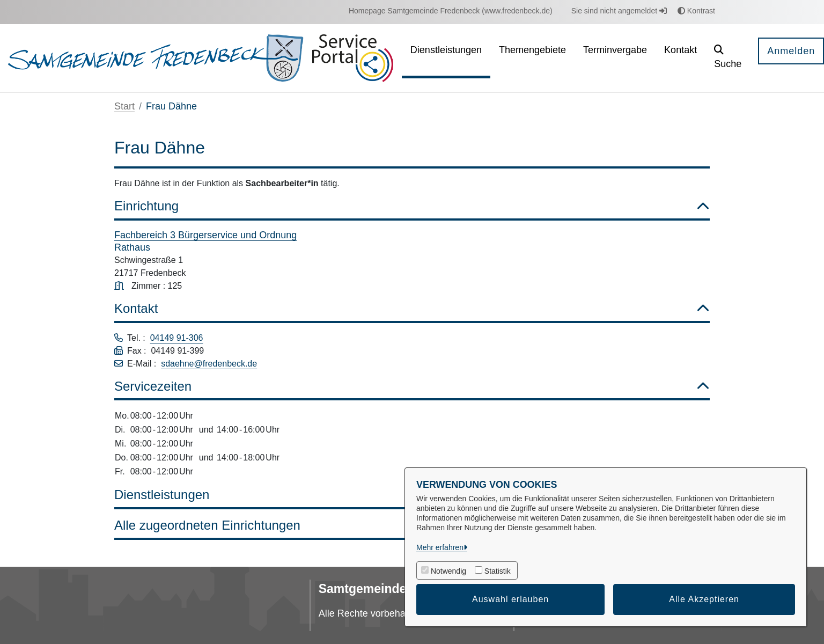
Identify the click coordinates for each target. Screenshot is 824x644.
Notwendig (448, 571)
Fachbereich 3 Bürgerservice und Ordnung (205, 235)
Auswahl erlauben (510, 599)
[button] (728, 58)
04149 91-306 (177, 338)
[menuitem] (451, 11)
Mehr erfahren (440, 547)
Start (124, 106)
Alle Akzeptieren (704, 599)
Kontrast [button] (696, 11)
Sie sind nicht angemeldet (619, 11)
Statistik (498, 571)
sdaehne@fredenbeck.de (209, 364)
